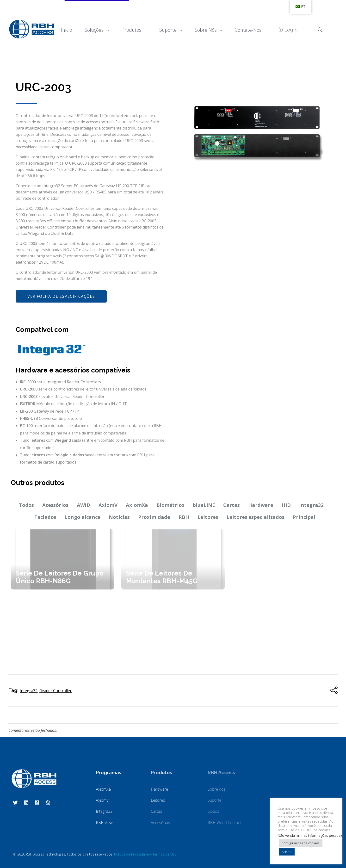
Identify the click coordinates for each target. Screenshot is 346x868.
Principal (304, 517)
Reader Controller (56, 691)
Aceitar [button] (287, 852)
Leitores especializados (256, 517)
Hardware (261, 505)
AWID (83, 505)
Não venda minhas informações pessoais (310, 835)
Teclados (45, 517)
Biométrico (170, 505)
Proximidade (154, 517)
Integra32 (311, 505)
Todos (26, 505)
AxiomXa (137, 505)
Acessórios (55, 505)
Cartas (232, 505)
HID (286, 505)
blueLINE (204, 505)
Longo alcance (83, 517)
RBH (184, 517)
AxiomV (108, 505)
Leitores (208, 517)
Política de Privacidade (132, 854)
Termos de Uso (165, 854)
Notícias (119, 517)
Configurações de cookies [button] (301, 843)
